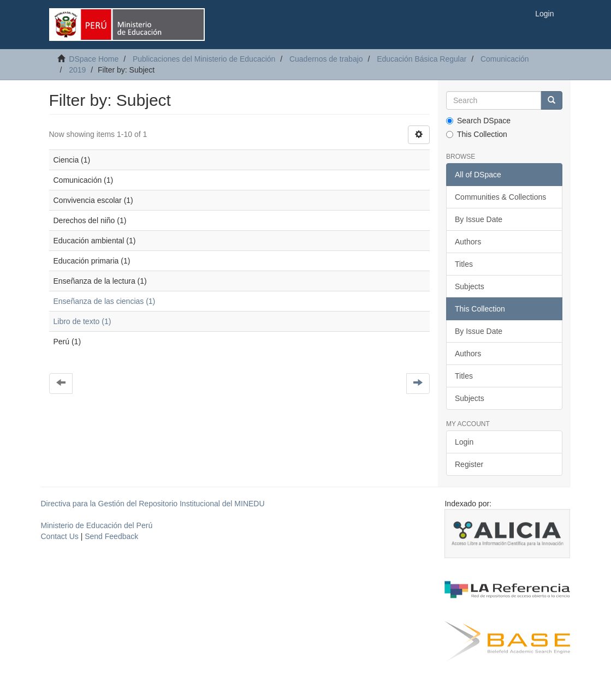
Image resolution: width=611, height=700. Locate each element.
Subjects (470, 286)
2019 (77, 70)
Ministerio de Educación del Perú (97, 525)
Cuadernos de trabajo (326, 59)
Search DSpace (478, 121)
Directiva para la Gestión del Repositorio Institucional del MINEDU (153, 504)
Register (469, 464)
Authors (468, 242)
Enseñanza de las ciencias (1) (105, 301)
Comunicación (505, 59)
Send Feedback (111, 536)
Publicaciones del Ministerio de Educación (204, 59)
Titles (464, 264)
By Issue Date (479, 219)
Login (464, 442)
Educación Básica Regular (422, 59)
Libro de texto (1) (82, 321)
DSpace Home (94, 59)
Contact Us (60, 536)
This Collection (477, 134)
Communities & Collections (500, 197)
